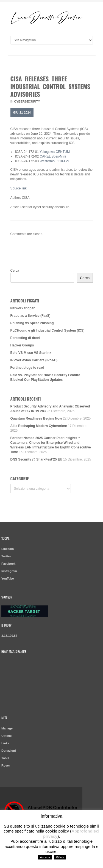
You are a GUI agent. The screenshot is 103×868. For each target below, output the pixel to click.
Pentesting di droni (25, 338)
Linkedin (8, 549)
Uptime (6, 736)
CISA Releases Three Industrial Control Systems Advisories (50, 86)
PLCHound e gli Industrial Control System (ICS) (48, 330)
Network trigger (23, 308)
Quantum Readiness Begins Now (36, 418)
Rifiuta (60, 857)
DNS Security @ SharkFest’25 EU (36, 459)
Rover (6, 765)
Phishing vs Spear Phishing (32, 323)
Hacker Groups (22, 345)
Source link (19, 188)
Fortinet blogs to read (27, 368)
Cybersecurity (27, 101)
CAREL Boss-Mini (53, 156)
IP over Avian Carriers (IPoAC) (34, 360)
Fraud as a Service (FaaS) (30, 316)
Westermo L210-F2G (55, 161)
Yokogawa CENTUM (55, 152)
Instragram (9, 571)
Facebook (8, 564)
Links (5, 743)
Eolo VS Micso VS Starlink (31, 353)
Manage (7, 728)
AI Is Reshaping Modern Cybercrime (39, 426)
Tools (5, 758)
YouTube (8, 578)
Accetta (45, 857)
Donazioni (9, 751)
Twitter (6, 556)
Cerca (15, 271)
